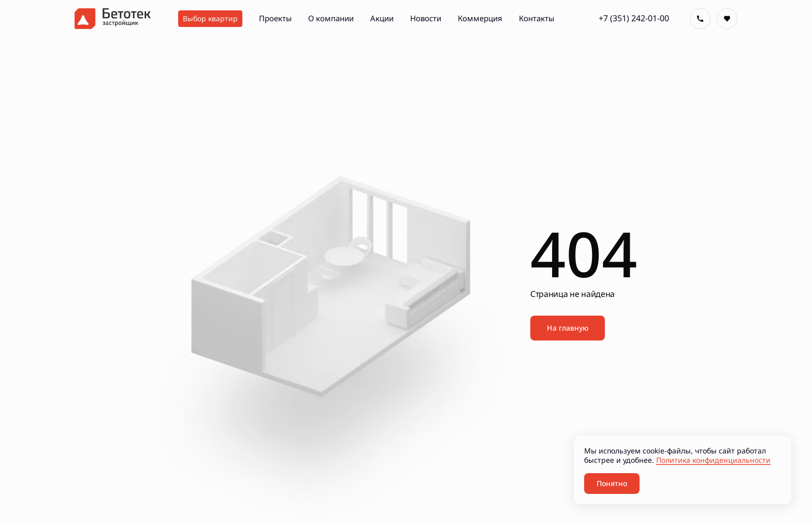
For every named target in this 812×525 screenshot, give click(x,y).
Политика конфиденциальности (713, 460)
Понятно (612, 483)
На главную (568, 328)
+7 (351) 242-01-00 (634, 18)
